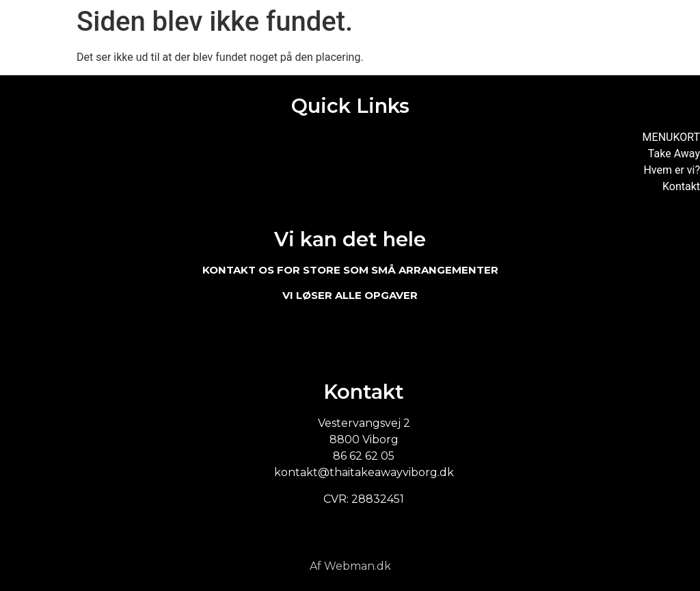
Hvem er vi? (672, 170)
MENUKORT (671, 137)
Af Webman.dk (350, 566)
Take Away (674, 154)
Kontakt (681, 186)
